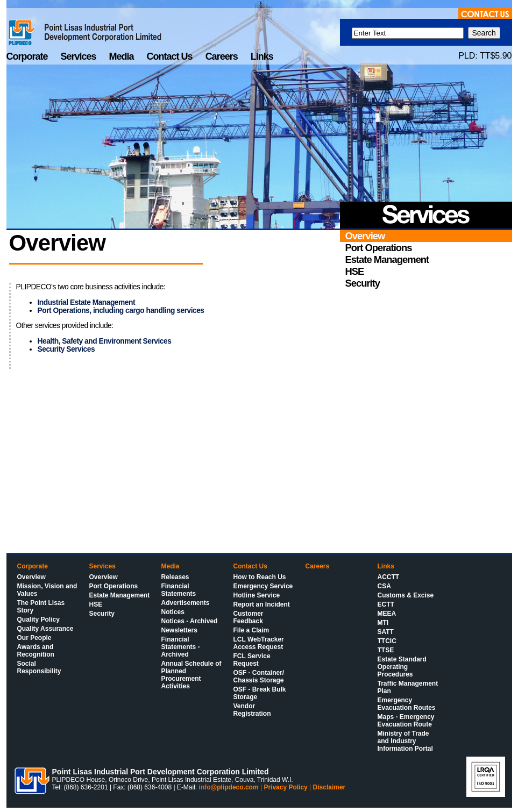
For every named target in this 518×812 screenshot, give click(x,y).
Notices (173, 612)
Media (123, 56)
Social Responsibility (39, 667)
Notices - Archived (190, 621)
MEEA (387, 614)
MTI (383, 623)
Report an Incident (262, 604)
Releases (175, 577)
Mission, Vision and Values (47, 590)
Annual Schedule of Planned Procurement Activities (191, 675)
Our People (34, 638)
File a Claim (251, 630)
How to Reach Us (260, 577)
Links (262, 56)
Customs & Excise (406, 595)
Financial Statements (179, 590)
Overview (31, 577)
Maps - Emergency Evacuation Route (406, 721)
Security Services (66, 349)
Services (80, 56)
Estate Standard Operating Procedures (402, 667)
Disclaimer (329, 787)
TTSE (386, 650)
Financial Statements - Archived (181, 647)
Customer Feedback (249, 617)
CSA (384, 586)
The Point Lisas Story (41, 607)
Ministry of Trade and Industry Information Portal (405, 741)
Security (102, 614)
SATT (386, 632)
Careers (223, 56)
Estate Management (120, 595)
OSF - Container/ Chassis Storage (259, 676)
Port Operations (114, 586)
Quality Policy (38, 619)
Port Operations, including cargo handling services (121, 311)
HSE (96, 604)
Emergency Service (263, 586)
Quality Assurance (45, 629)
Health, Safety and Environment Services (105, 341)
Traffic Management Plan (408, 687)
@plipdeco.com (235, 787)
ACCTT (389, 577)
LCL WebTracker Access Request (259, 643)
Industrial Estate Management (87, 302)
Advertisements (186, 603)
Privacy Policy (285, 787)
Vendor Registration (252, 710)
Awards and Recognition (36, 651)
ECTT (386, 604)
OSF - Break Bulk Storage (260, 693)
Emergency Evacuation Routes (407, 704)
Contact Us (171, 56)
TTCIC (387, 641)
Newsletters (179, 630)
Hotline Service (257, 595)
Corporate (28, 56)
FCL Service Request (252, 660)
